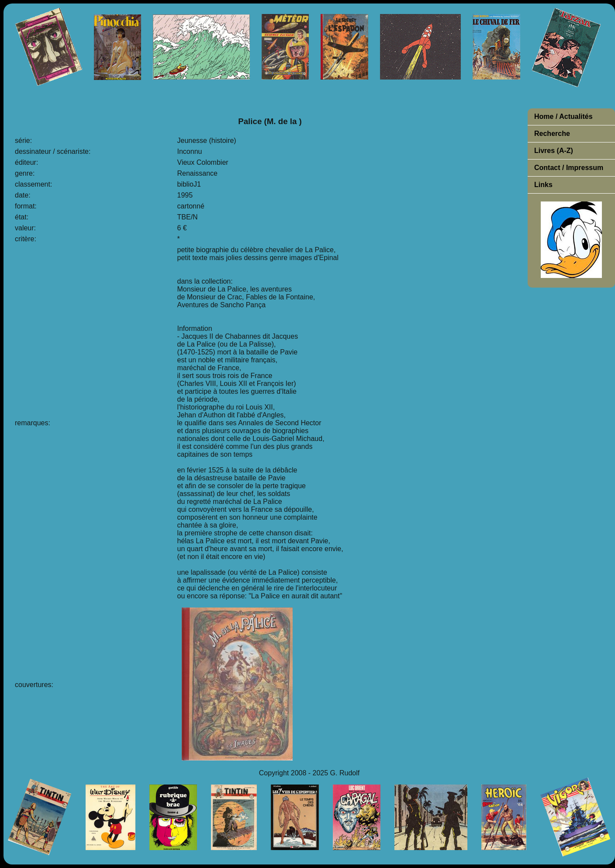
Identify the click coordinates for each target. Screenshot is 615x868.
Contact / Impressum (569, 168)
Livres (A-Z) (554, 151)
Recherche (552, 134)
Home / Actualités (563, 116)
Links (543, 185)
